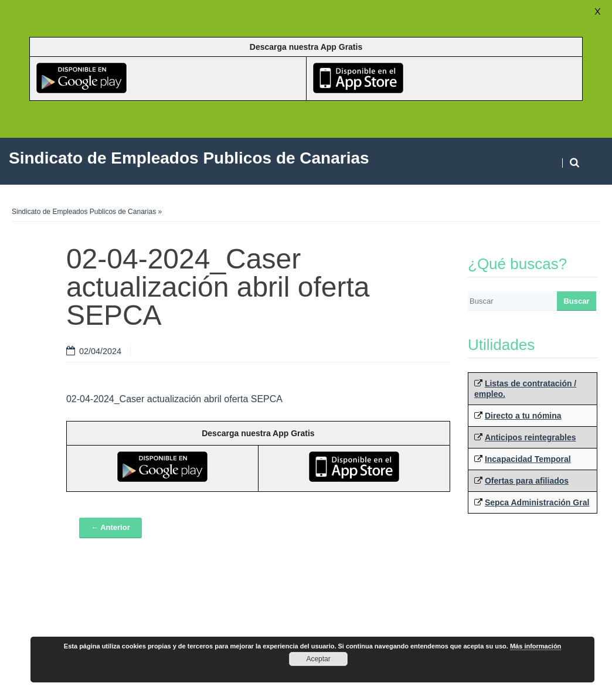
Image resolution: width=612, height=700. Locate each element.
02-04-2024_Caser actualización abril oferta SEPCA (174, 399)
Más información (535, 646)
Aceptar (318, 659)
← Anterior (110, 527)
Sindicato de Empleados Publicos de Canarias (84, 212)
